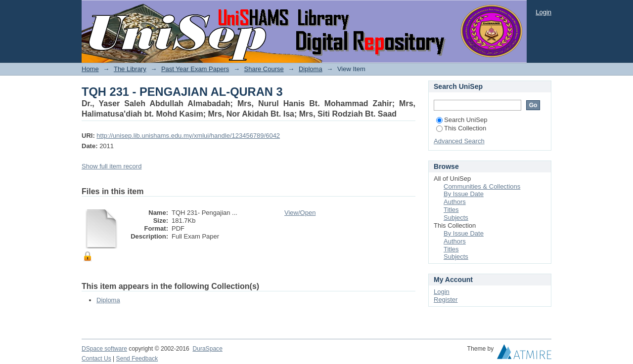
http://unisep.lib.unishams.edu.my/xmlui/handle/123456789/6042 (188, 136)
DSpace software (104, 349)
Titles (451, 210)
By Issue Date (464, 194)
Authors (455, 202)
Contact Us (96, 359)
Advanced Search (459, 141)
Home (90, 69)
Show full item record (112, 166)
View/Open (300, 213)
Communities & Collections (482, 186)
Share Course (264, 69)
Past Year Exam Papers (195, 69)
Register (446, 300)
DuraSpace (207, 349)
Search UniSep (462, 120)
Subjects (456, 218)
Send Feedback (137, 359)
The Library (130, 69)
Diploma (311, 69)
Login (543, 12)
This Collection (461, 128)
